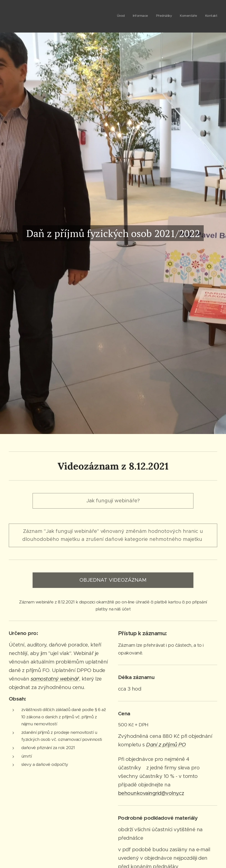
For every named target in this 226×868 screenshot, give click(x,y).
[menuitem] (187, 16)
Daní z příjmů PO (166, 745)
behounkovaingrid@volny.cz (151, 793)
